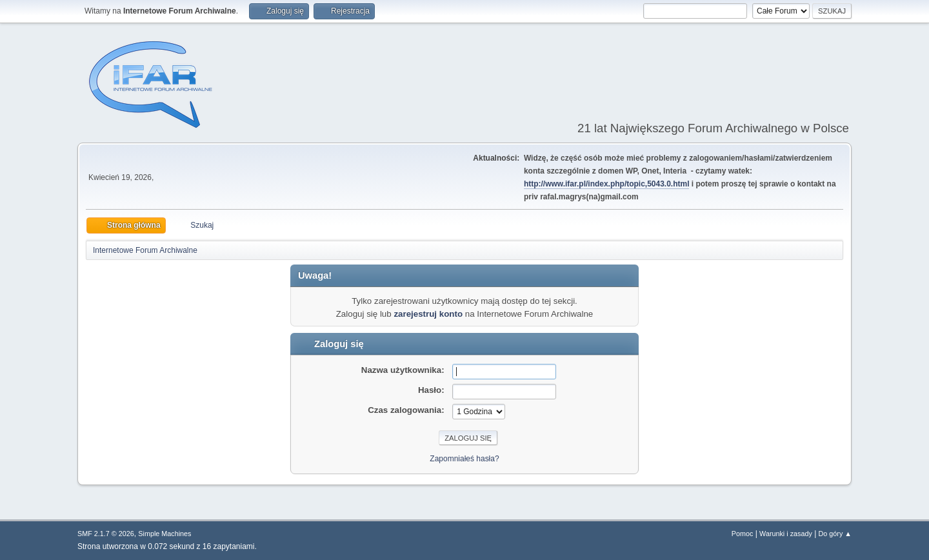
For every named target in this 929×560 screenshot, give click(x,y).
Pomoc (743, 534)
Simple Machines (165, 534)
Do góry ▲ (835, 534)
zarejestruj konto (428, 314)
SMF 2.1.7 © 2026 (106, 534)
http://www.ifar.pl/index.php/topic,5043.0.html (607, 184)
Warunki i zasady (786, 534)
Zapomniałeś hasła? (464, 459)
